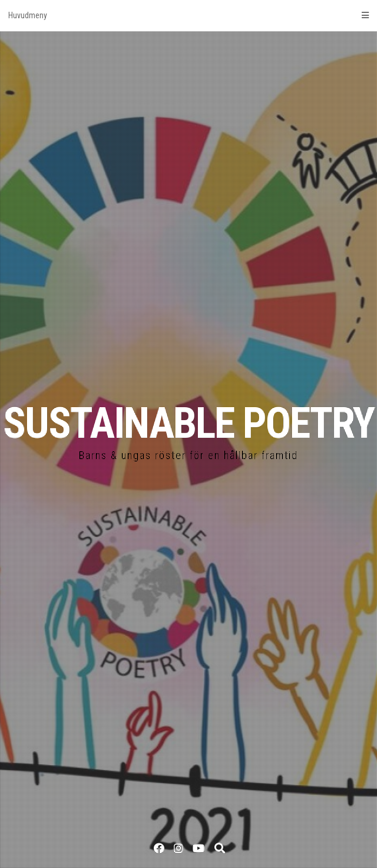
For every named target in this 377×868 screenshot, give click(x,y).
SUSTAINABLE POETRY (188, 423)
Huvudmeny (188, 15)
